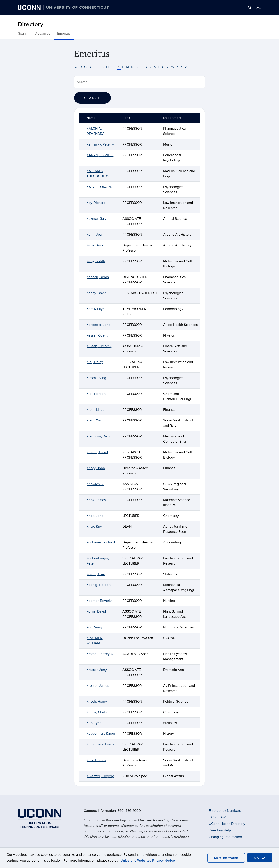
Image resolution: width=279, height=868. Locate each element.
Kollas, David (96, 611)
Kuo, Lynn (94, 723)
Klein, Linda (95, 410)
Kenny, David (96, 293)
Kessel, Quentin (99, 335)
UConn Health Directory (227, 824)
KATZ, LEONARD (99, 187)
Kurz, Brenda (96, 760)
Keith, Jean (95, 235)
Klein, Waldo (96, 420)
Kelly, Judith (96, 261)
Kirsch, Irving (96, 378)
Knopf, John (96, 468)
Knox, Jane (95, 516)
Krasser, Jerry (97, 670)
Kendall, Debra (98, 277)
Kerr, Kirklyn (96, 309)
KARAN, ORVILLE (100, 155)
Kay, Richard (96, 203)
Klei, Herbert (96, 394)
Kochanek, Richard (101, 542)
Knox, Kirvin (96, 526)
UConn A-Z (217, 817)
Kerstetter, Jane (98, 325)
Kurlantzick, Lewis (100, 744)
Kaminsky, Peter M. (101, 144)
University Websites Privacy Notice (148, 861)
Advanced (43, 34)
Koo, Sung (94, 627)
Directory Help (220, 830)
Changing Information (225, 837)
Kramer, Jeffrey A (100, 654)
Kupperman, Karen (101, 734)
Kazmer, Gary (97, 219)
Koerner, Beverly (99, 601)
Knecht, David (97, 452)
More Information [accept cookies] (226, 858)
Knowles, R (95, 484)
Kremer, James (98, 686)
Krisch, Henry (97, 702)
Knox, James (96, 500)
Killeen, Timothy (99, 346)
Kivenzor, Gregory (100, 776)
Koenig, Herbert (99, 585)
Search (23, 34)
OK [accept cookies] (260, 858)
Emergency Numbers (225, 811)
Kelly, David (95, 245)
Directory (31, 25)
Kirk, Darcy (95, 362)
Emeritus (64, 34)
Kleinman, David (99, 436)
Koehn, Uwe (96, 574)
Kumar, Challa (97, 712)
